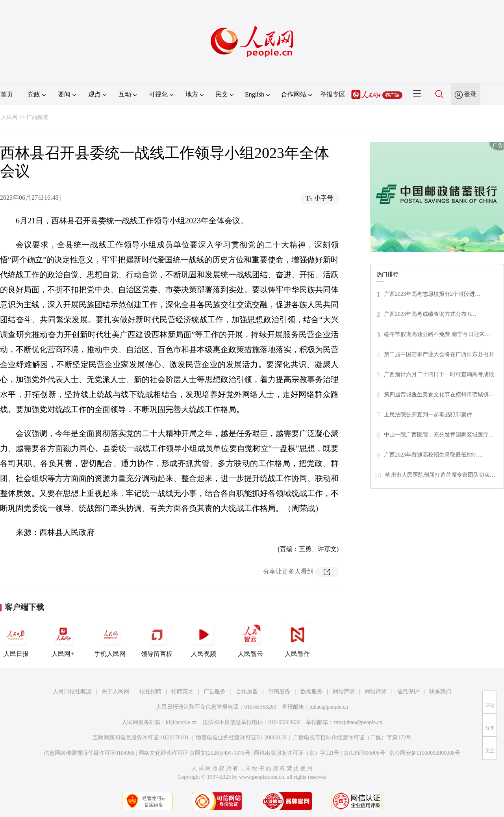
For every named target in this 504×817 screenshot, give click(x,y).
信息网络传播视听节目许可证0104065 (89, 753)
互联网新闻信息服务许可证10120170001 (141, 738)
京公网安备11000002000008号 (425, 753)
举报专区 (333, 94)
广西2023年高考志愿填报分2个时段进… (432, 294)
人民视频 (204, 639)
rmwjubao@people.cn (358, 722)
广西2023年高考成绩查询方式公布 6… (430, 314)
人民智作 (297, 639)
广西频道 (37, 117)
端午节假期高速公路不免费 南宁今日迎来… (437, 334)
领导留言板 (157, 639)
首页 (7, 94)
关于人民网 (115, 692)
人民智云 (250, 639)
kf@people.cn (181, 722)
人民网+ (63, 639)
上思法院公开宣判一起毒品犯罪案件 (428, 415)
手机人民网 (110, 639)
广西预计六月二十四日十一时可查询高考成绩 (439, 374)
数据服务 (311, 692)
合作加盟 (247, 692)
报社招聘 (150, 692)
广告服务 (215, 692)
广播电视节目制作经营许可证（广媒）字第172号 (352, 738)
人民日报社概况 (72, 692)
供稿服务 (279, 692)
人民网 (9, 117)
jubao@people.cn (329, 707)
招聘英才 (182, 692)
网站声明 (344, 692)
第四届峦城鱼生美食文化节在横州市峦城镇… (439, 395)
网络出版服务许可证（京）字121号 (297, 753)
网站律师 (376, 692)
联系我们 (440, 692)
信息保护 (408, 692)
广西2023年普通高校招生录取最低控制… (434, 455)
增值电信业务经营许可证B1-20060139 (241, 738)
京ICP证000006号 (364, 753)
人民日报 (16, 639)
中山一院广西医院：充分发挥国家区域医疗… (439, 435)
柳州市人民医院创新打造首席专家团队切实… (440, 475)
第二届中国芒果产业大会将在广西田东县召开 (439, 354)
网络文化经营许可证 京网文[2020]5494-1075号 (195, 753)
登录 (470, 94)
